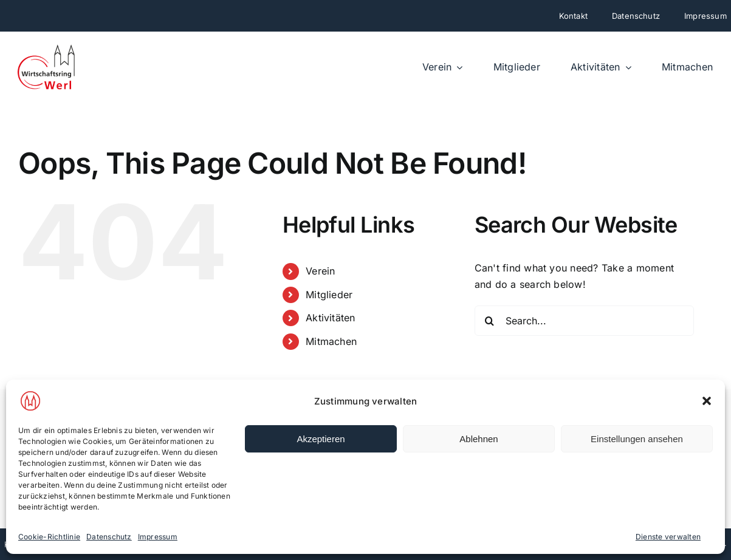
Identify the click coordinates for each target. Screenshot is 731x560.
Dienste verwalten (668, 537)
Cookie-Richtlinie (49, 537)
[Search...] (584, 321)
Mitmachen (331, 341)
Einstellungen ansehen (637, 439)
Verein (320, 271)
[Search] (490, 321)
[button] (707, 401)
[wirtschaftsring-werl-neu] (47, 49)
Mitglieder (329, 295)
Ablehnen (479, 439)
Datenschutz (109, 537)
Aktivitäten (331, 318)
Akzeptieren (321, 439)
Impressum (158, 537)
